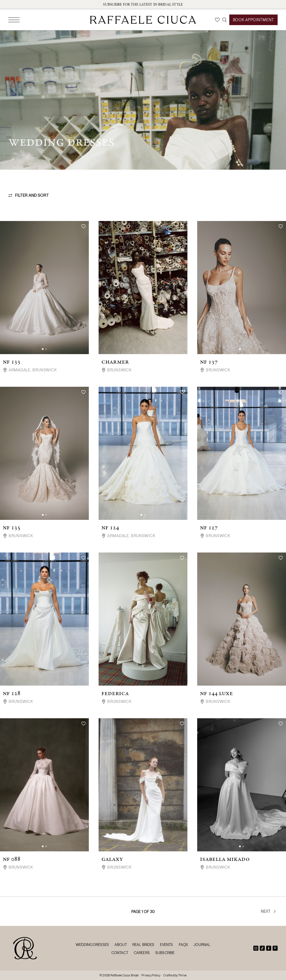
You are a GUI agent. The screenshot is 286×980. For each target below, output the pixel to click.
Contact (120, 953)
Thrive (182, 975)
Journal (202, 945)
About (121, 945)
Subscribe (165, 953)
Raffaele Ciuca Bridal (125, 975)
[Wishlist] (217, 20)
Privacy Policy (151, 975)
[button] (43, 349)
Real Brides (143, 945)
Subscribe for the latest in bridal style (143, 4)
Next (269, 911)
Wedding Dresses (92, 945)
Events (167, 945)
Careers (142, 953)
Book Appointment (253, 20)
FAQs (183, 945)
